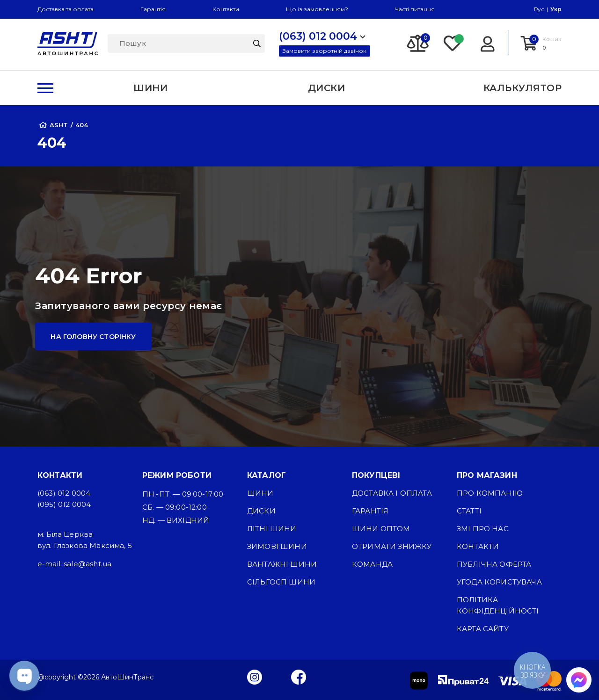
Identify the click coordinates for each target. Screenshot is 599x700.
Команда (372, 564)
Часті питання (415, 9)
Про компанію (490, 493)
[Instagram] (255, 677)
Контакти (226, 9)
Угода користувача (499, 582)
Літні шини (272, 529)
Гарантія (153, 9)
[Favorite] (453, 43)
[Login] (487, 43)
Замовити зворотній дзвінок (325, 51)
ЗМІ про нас (483, 529)
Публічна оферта (494, 564)
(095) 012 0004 (64, 504)
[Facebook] (299, 677)
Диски (261, 511)
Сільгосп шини (281, 582)
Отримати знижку (392, 546)
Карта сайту (483, 629)
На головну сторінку (93, 337)
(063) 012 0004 (64, 493)
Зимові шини (277, 546)
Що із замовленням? (317, 9)
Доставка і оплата (392, 493)
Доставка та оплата (66, 9)
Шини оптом (381, 529)
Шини (260, 493)
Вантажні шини (282, 564)
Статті (469, 511)
